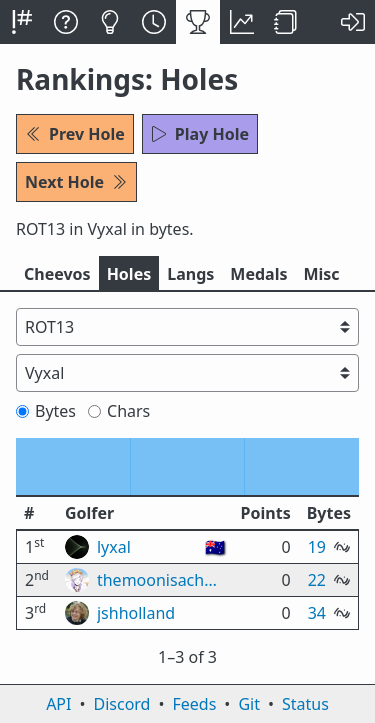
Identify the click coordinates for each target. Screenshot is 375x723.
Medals (258, 274)
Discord (122, 704)
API (58, 704)
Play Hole (200, 134)
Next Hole (76, 182)
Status (305, 704)
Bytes (46, 411)
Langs (190, 274)
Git (249, 704)
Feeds (195, 704)
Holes (129, 274)
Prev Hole (75, 134)
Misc (321, 274)
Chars (119, 411)
